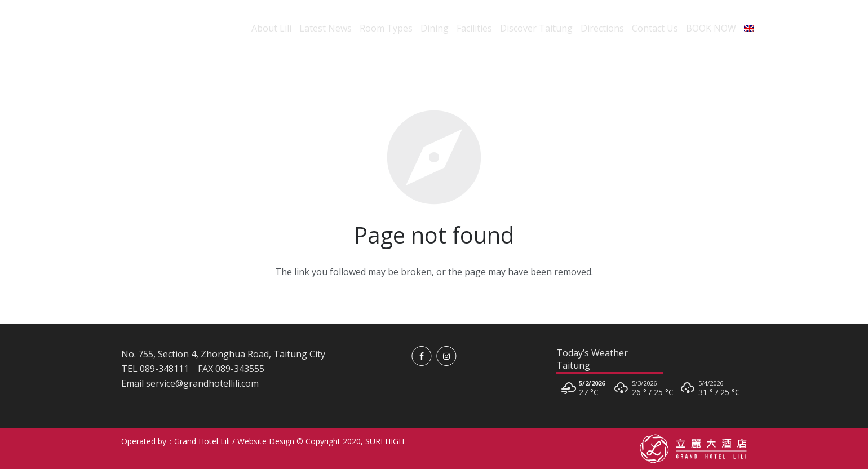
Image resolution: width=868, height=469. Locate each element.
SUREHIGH (385, 441)
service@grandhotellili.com (202, 383)
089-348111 (164, 369)
